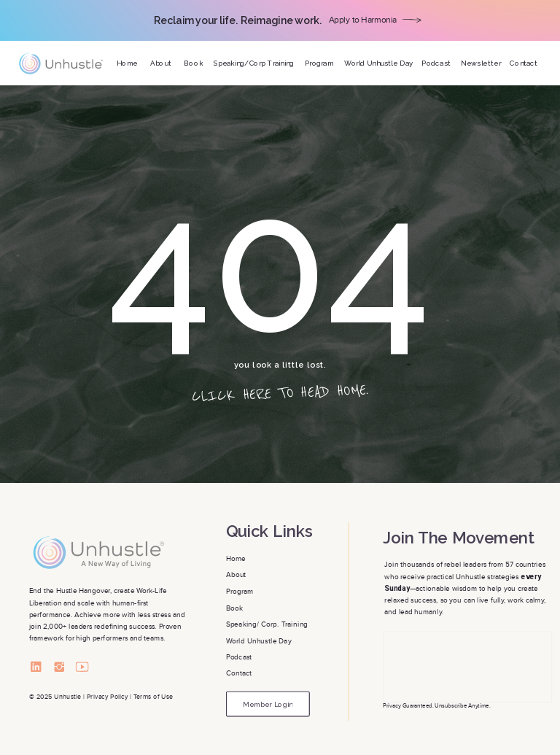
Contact (240, 674)
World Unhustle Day (259, 641)
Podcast (239, 657)
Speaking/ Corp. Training (267, 624)
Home (237, 558)
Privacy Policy (107, 697)
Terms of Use (153, 697)
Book (236, 608)
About (237, 575)
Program (240, 591)
